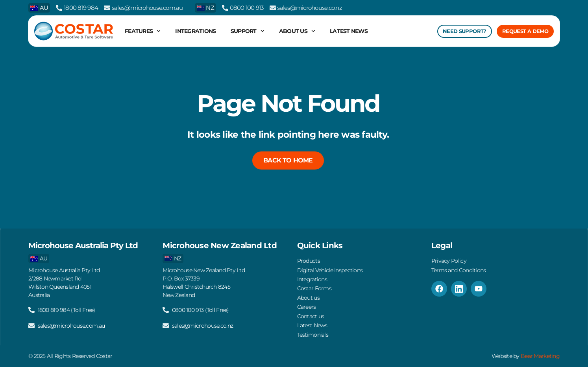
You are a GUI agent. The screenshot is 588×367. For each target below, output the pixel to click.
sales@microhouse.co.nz (310, 8)
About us (297, 31)
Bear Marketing (541, 356)
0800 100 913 (247, 8)
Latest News (349, 31)
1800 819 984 (81, 8)
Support (248, 31)
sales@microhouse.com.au (147, 8)
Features (143, 31)
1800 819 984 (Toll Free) (66, 306)
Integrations (195, 31)
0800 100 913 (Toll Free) (200, 306)
